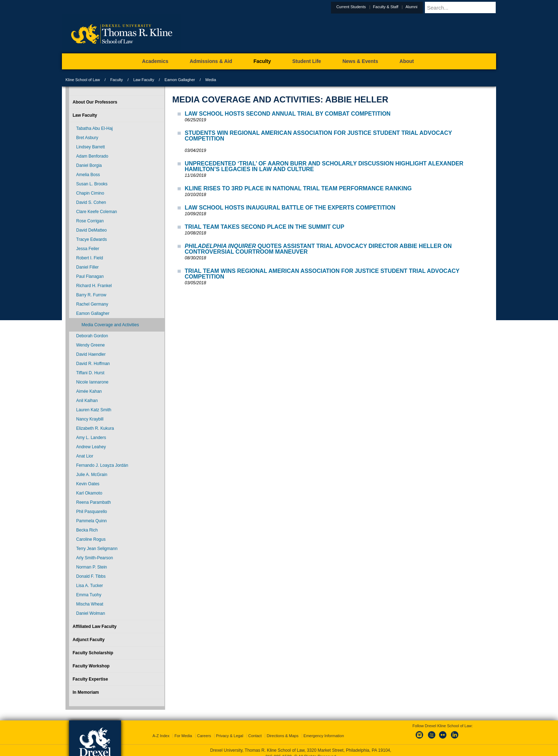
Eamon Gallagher (180, 80)
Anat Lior (85, 456)
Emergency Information (324, 729)
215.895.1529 (279, 750)
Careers (204, 729)
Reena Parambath (93, 502)
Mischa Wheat (90, 604)
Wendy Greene (91, 345)
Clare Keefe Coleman (97, 212)
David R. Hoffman (93, 364)
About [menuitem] (407, 61)
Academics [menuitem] (155, 61)
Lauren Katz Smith (94, 410)
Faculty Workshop (91, 666)
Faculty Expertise (90, 679)
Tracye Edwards (91, 239)
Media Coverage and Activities (110, 325)
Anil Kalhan (87, 401)
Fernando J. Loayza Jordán (102, 465)
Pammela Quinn (91, 521)
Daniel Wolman (91, 613)
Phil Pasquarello (92, 512)
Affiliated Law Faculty (94, 627)
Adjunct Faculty (89, 640)
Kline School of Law (83, 80)
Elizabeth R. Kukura (95, 428)
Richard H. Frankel (94, 286)
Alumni (429, 7)
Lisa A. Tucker (90, 586)
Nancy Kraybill (90, 419)
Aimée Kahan (89, 391)
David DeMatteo (91, 230)
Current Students (369, 7)
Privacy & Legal (230, 729)
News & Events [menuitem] (360, 61)
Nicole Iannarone (92, 382)
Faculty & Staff (403, 7)
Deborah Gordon (92, 336)
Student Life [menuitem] (307, 61)
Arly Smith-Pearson (94, 558)
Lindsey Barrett (91, 147)
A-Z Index (161, 729)
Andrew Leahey (91, 447)
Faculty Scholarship (93, 653)
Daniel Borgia (89, 165)
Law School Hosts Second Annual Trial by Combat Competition (288, 114)
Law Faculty (144, 80)
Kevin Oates (88, 484)
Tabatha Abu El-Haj (94, 128)
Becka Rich (87, 530)
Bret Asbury (87, 138)
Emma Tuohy (89, 595)
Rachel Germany (92, 304)
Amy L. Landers (91, 438)
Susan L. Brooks (92, 184)
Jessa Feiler (88, 249)
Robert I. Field (90, 258)
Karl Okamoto (89, 493)
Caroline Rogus (91, 539)
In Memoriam (86, 692)
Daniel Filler (87, 267)
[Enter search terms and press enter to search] (469, 7)
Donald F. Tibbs (91, 576)
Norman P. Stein (92, 567)
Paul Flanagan (90, 276)
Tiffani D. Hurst (90, 373)
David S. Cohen (91, 202)
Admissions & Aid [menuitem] (211, 61)
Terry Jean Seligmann (97, 549)
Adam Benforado (92, 156)
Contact (255, 729)
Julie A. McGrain (92, 475)
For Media (183, 729)
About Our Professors (95, 102)
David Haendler (91, 354)
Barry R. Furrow (91, 295)
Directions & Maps (282, 729)
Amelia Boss (88, 175)
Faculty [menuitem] (262, 61)
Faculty (117, 80)
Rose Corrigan (90, 221)
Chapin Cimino (90, 193)
